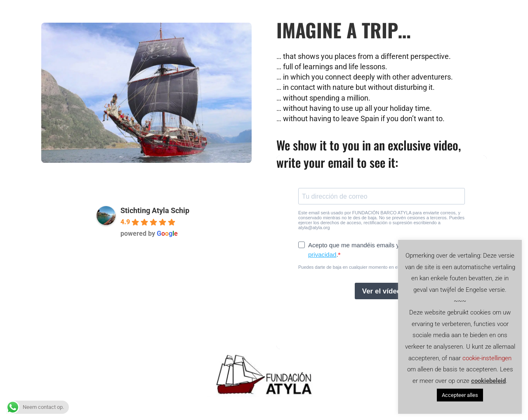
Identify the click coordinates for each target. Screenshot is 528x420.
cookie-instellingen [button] (487, 358)
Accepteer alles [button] (460, 395)
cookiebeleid (488, 381)
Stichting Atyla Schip (155, 210)
